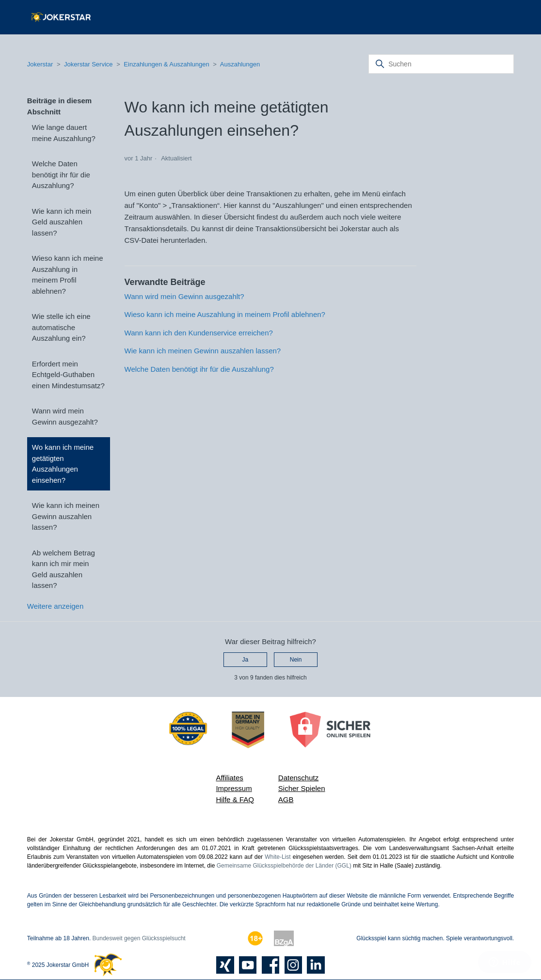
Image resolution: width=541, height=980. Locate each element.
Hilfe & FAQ (235, 799)
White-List (278, 857)
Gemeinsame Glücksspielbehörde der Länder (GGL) (284, 866)
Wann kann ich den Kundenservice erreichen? (199, 333)
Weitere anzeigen (55, 606)
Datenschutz (298, 778)
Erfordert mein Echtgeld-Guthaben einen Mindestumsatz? (68, 375)
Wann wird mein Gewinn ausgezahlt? (65, 416)
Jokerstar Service (88, 64)
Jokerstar (41, 64)
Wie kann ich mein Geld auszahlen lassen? (62, 222)
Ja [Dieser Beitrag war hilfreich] (246, 660)
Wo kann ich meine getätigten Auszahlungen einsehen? (63, 464)
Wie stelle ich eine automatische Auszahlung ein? (61, 327)
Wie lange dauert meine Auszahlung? (64, 133)
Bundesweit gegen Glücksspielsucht (139, 938)
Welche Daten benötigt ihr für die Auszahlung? (61, 174)
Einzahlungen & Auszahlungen (166, 64)
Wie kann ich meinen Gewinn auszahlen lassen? (66, 516)
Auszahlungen (240, 64)
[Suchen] (441, 64)
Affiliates (229, 778)
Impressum (234, 788)
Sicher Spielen (302, 788)
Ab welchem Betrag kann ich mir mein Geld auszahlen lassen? (64, 569)
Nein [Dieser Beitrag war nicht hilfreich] (296, 660)
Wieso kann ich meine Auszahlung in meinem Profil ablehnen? (68, 275)
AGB (286, 799)
